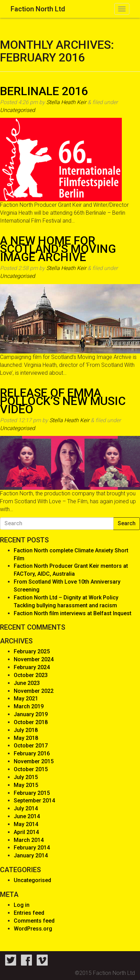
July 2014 (26, 808)
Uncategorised (17, 110)
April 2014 (26, 832)
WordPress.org (33, 929)
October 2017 (31, 746)
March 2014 (29, 840)
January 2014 (31, 855)
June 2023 (27, 683)
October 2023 (31, 675)
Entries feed (29, 913)
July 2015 (26, 777)
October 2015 (31, 769)
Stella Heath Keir (66, 102)
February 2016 (32, 753)
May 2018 (26, 738)
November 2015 (34, 761)
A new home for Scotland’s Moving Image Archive (58, 249)
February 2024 (32, 667)
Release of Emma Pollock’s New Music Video (63, 401)
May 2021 (26, 699)
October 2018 (31, 722)
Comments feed (34, 921)
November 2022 (34, 691)
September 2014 (34, 801)
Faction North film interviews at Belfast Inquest (73, 613)
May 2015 (26, 785)
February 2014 (32, 848)
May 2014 (26, 824)
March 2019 (29, 706)
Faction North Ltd (38, 9)
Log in (22, 905)
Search (127, 523)
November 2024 (34, 659)
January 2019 (31, 714)
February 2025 (32, 651)
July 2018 (26, 730)
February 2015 (32, 793)
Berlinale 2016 (44, 91)
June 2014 (27, 816)
